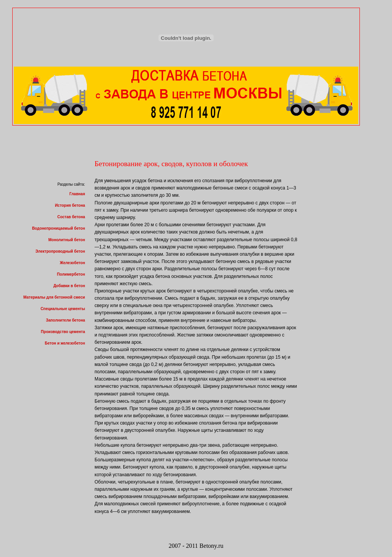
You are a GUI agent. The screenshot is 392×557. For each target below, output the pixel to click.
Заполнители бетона (65, 320)
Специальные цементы (63, 309)
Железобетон (72, 263)
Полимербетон (71, 274)
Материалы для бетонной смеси (54, 297)
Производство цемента (63, 332)
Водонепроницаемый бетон (59, 228)
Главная (77, 194)
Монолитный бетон (67, 240)
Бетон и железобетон (65, 343)
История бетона (70, 205)
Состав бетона (71, 217)
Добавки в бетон (69, 286)
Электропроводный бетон (60, 251)
